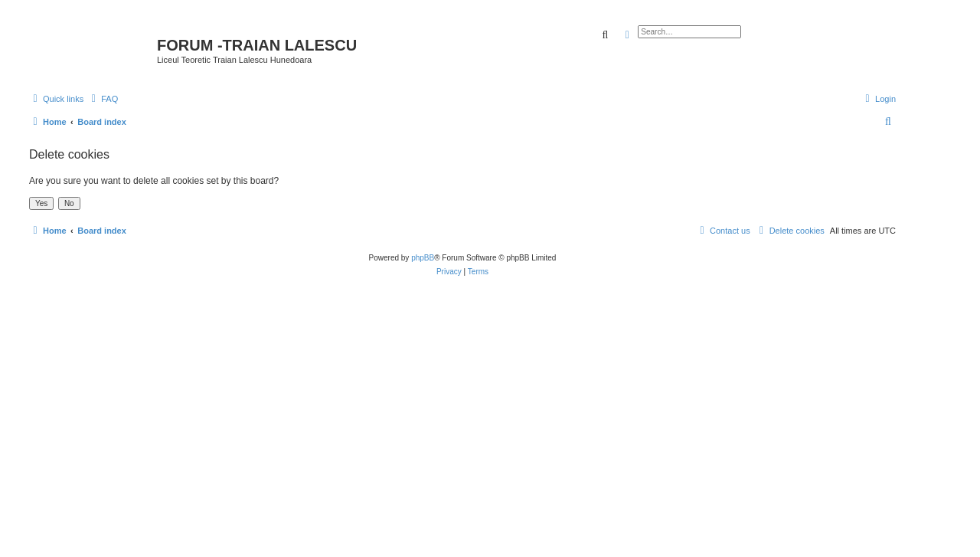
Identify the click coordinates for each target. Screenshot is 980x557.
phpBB (423, 258)
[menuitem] (103, 99)
